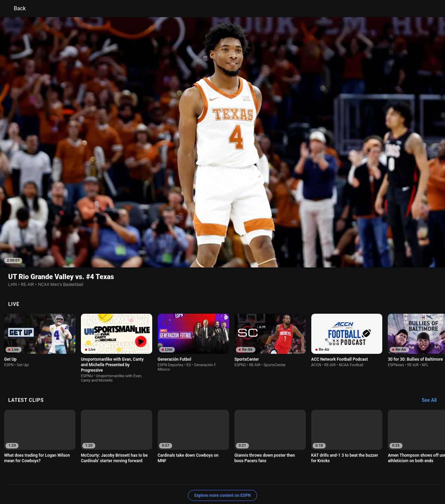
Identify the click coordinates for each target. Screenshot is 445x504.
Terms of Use (55, 471)
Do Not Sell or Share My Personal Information (87, 477)
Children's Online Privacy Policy (201, 471)
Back (16, 9)
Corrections (256, 477)
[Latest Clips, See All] (432, 352)
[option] (40, 292)
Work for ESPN (225, 477)
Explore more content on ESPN (223, 447)
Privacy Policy (88, 471)
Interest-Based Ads (256, 471)
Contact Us (148, 477)
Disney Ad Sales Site (185, 477)
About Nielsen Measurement (308, 471)
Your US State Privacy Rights (136, 471)
